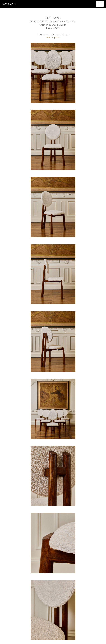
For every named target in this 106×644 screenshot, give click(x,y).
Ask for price (53, 38)
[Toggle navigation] (100, 4)
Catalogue (8, 4)
